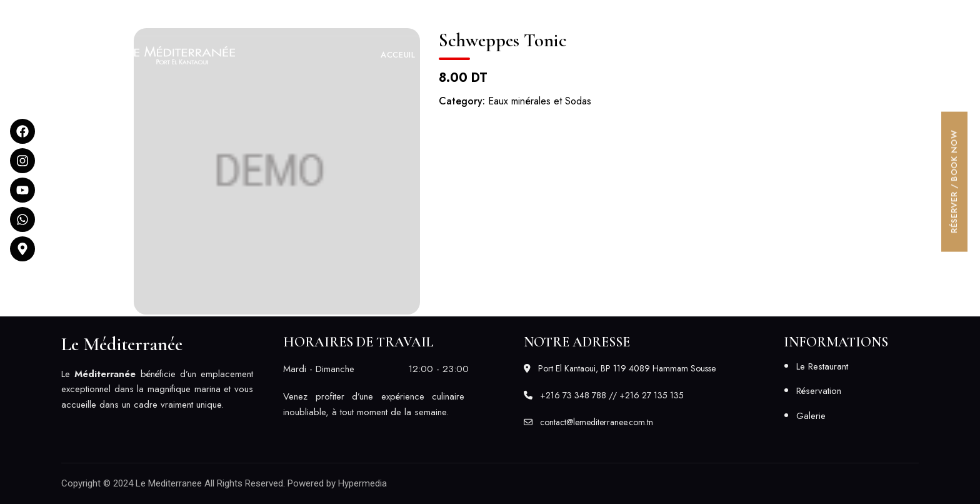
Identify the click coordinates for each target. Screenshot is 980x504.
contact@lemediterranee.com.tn (848, 18)
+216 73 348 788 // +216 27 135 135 (670, 18)
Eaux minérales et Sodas (540, 101)
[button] (857, 55)
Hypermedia (362, 483)
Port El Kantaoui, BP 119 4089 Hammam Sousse (165, 18)
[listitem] (157, 390)
